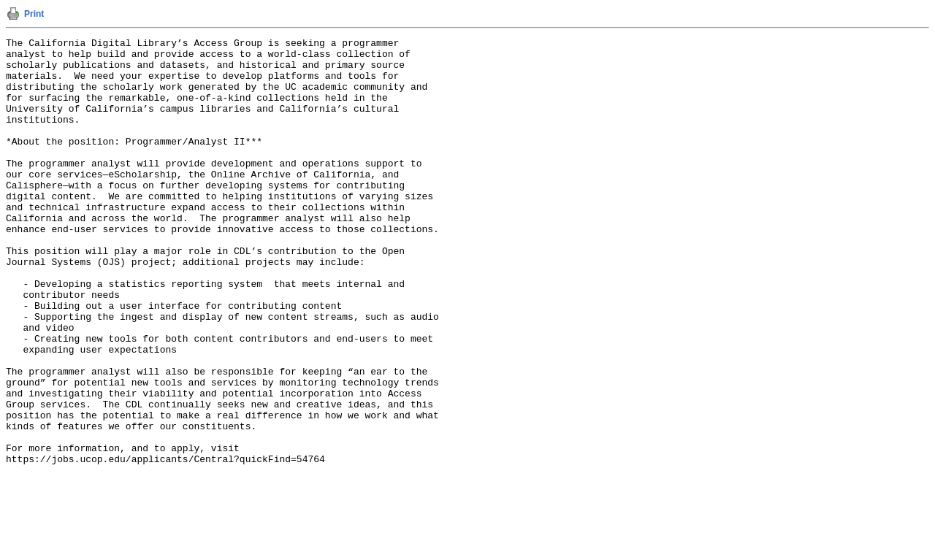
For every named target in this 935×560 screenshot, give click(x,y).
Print (34, 14)
